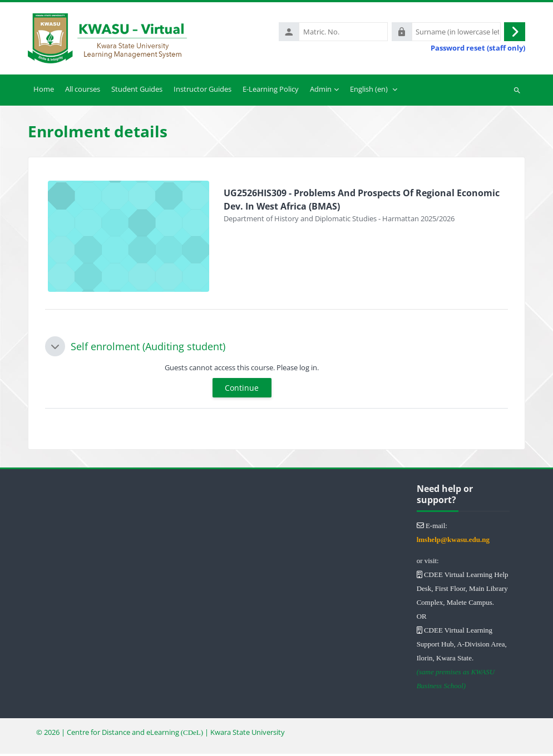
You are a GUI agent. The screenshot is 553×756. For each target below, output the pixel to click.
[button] (55, 349)
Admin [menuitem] (321, 91)
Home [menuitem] (44, 91)
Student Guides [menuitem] (137, 91)
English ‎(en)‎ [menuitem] (369, 91)
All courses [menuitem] (83, 91)
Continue (242, 391)
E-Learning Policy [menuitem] (271, 91)
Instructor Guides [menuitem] (203, 91)
